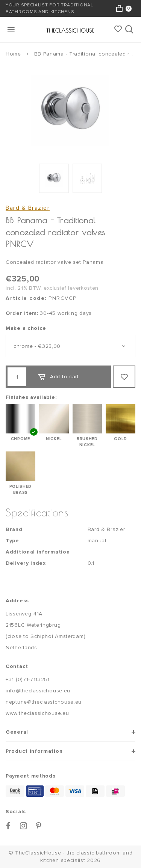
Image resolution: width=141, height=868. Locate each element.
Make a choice (26, 328)
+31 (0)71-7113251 (28, 679)
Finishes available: (31, 397)
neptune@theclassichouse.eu (44, 702)
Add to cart (58, 377)
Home (13, 54)
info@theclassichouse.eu (38, 691)
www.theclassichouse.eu (37, 713)
